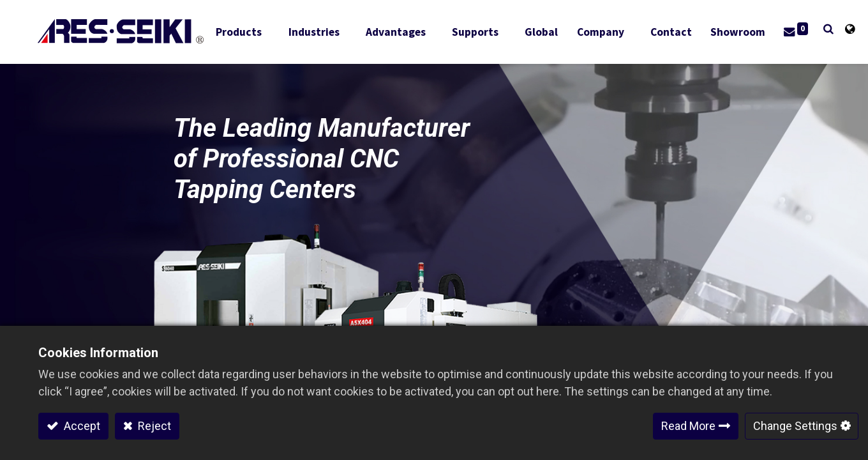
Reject (153, 426)
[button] (804, 29)
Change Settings (795, 426)
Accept (81, 426)
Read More (688, 426)
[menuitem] (544, 32)
